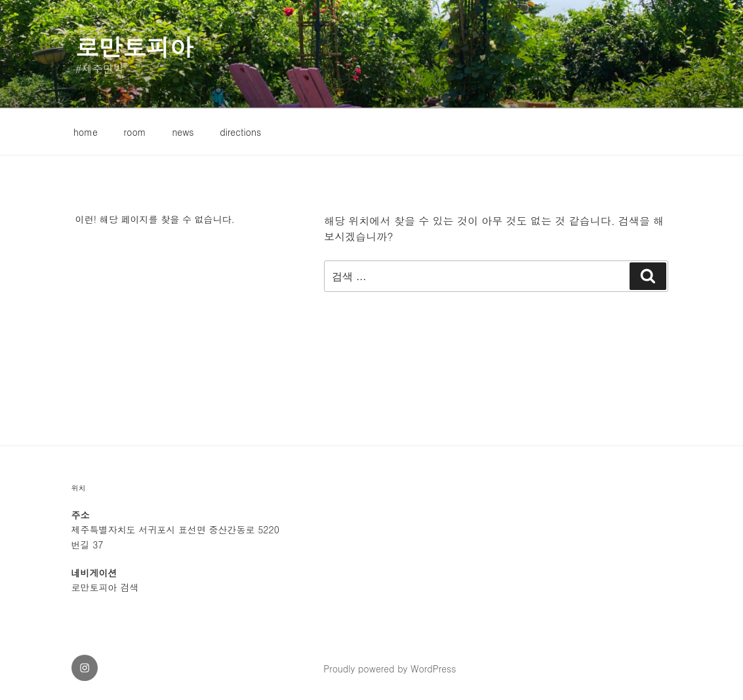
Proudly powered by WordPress (390, 669)
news (183, 132)
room (135, 132)
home (86, 132)
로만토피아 (134, 46)
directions (240, 132)
